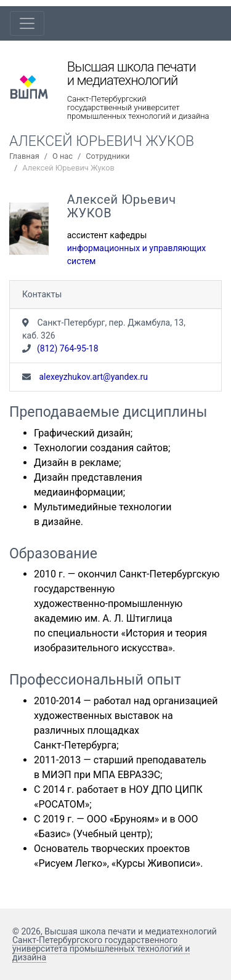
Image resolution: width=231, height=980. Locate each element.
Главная (24, 156)
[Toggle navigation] (27, 23)
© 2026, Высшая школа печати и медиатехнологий (115, 931)
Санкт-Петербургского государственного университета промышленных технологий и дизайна (101, 949)
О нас (63, 156)
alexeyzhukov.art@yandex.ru (92, 377)
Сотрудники (107, 156)
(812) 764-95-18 (68, 348)
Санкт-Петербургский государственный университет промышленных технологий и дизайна (138, 108)
